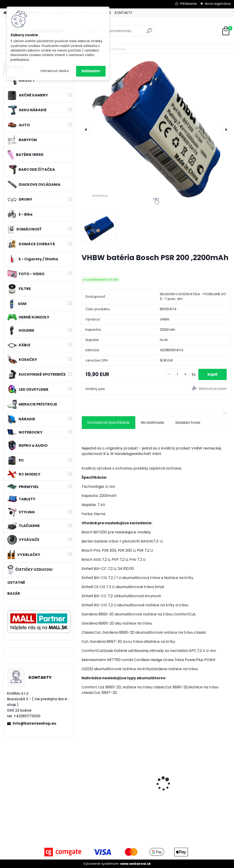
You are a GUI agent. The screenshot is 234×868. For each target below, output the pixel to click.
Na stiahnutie (152, 422)
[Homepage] (5, 13)
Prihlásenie (188, 4)
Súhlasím (91, 71)
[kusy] (177, 374)
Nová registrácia (218, 4)
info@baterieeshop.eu (34, 723)
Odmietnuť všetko (55, 71)
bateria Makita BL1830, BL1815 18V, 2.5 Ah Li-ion (105, 779)
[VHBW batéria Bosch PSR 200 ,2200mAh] (156, 129)
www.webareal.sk (136, 864)
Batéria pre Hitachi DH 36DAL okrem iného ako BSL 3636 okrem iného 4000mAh (207, 781)
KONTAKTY (124, 13)
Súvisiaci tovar (188, 422)
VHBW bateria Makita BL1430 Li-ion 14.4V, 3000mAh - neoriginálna (155, 777)
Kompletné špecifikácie (108, 422)
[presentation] (86, 129)
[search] (149, 32)
